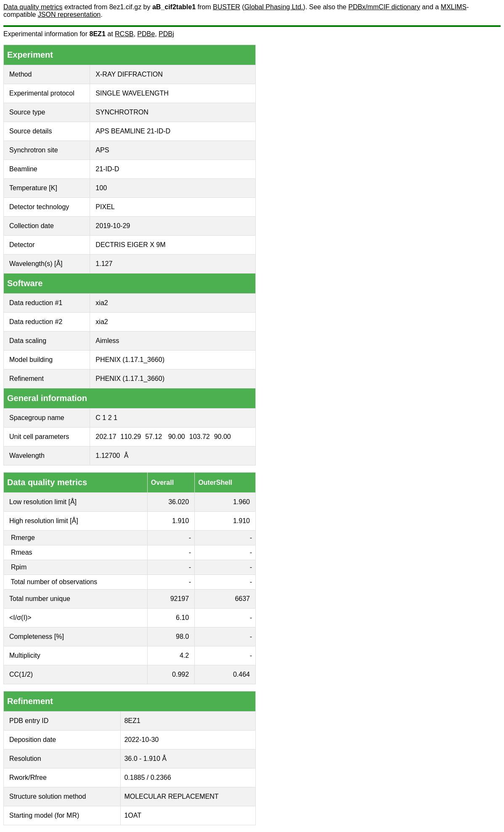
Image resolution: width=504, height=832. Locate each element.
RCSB (124, 34)
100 (101, 188)
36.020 (179, 502)
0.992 (180, 674)
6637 (242, 599)
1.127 (104, 264)
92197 (180, 599)
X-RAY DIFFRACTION (129, 74)
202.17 (106, 437)
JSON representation (69, 15)
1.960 (241, 502)
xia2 (102, 303)
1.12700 (108, 456)
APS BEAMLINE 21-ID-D (133, 131)
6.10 (182, 618)
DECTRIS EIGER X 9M (130, 245)
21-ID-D (107, 169)
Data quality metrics (33, 7)
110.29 (131, 437)
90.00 (177, 437)
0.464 (241, 674)
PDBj (166, 34)
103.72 (200, 437)
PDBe (146, 34)
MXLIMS (454, 7)
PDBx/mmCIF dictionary (384, 7)
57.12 (154, 437)
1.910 (180, 521)
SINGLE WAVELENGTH (132, 93)
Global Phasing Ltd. (274, 7)
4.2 (184, 655)
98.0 (182, 637)
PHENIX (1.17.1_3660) (130, 360)
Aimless (107, 341)
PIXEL (105, 207)
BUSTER (227, 7)
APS (102, 150)
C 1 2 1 (106, 418)
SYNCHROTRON (122, 112)
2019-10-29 (113, 226)
